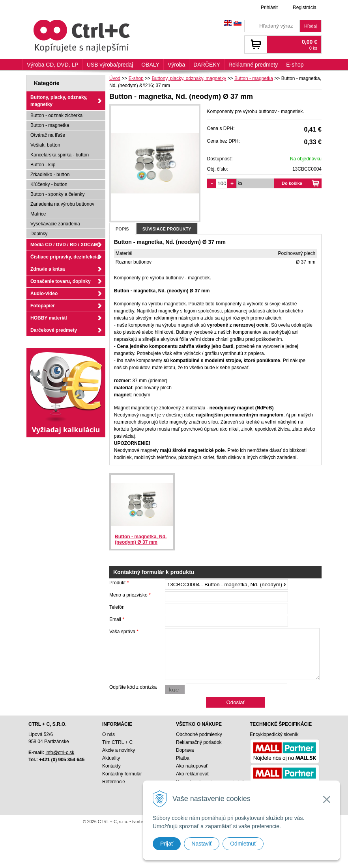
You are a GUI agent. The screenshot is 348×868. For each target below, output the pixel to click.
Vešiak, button (45, 145)
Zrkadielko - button (50, 175)
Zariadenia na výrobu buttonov (62, 204)
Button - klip (43, 165)
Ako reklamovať (193, 774)
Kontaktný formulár (122, 774)
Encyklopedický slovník (274, 734)
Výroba (176, 65)
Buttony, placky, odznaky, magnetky (59, 101)
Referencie (114, 782)
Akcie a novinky (119, 750)
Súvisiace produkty (167, 229)
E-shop (295, 65)
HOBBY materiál (49, 318)
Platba (183, 758)
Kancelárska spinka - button (60, 155)
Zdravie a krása (48, 269)
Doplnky (39, 234)
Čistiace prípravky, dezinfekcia (65, 257)
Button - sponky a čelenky (57, 194)
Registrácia (305, 7)
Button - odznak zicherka (56, 115)
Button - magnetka (50, 125)
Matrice (38, 214)
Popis (122, 229)
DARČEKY (207, 65)
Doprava (185, 750)
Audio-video (44, 294)
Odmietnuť (243, 844)
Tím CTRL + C (117, 742)
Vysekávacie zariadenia (55, 224)
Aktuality (111, 758)
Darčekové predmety (54, 330)
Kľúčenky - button (49, 184)
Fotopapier (43, 306)
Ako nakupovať (192, 766)
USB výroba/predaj (110, 65)
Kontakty (111, 766)
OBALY (150, 65)
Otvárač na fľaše (48, 135)
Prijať (167, 844)
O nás (109, 734)
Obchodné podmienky (199, 734)
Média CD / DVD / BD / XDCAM (64, 245)
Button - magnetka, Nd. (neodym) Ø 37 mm (141, 539)
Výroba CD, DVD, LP (53, 65)
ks (240, 183)
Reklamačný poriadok (199, 742)
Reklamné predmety (253, 65)
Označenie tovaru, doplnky (61, 281)
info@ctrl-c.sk (60, 753)
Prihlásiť (269, 7)
